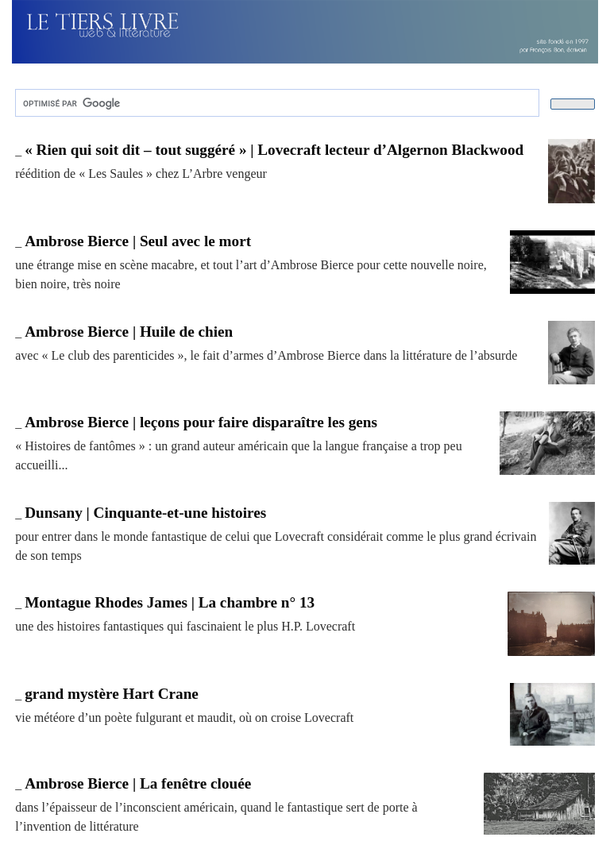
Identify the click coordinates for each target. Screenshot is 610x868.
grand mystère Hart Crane (112, 694)
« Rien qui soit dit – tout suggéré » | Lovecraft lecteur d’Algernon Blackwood (274, 150)
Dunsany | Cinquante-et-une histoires (145, 513)
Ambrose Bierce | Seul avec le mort (138, 241)
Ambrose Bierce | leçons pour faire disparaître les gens (201, 422)
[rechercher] (276, 103)
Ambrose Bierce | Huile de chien (129, 332)
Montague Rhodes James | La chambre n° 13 (170, 602)
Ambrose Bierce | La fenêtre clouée (138, 783)
